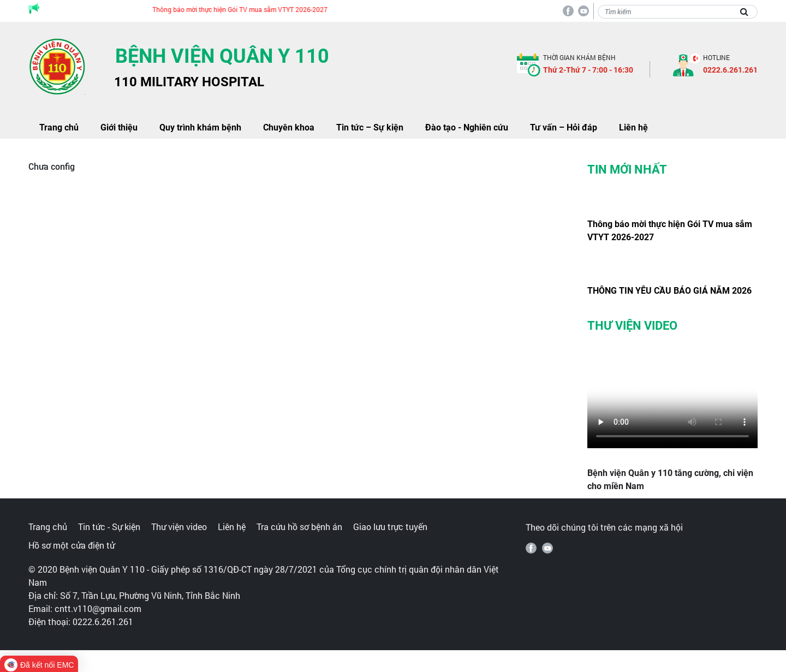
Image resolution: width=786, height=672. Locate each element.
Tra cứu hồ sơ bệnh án (299, 527)
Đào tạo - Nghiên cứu (467, 127)
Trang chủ (59, 127)
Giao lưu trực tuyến (390, 527)
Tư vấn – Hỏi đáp (564, 127)
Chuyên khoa (289, 127)
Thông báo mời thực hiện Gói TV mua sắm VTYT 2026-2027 (245, 9)
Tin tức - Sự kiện (109, 527)
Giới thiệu (119, 127)
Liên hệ (633, 127)
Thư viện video (179, 527)
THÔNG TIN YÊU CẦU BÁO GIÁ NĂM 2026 (669, 291)
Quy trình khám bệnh (200, 127)
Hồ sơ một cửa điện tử (72, 545)
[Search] (678, 12)
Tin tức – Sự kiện (370, 127)
